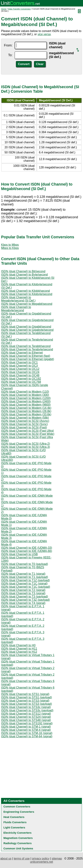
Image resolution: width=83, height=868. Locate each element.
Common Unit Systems (18, 848)
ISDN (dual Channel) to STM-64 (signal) (27, 736)
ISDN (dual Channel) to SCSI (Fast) (24, 427)
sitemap (57, 859)
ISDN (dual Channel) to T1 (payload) (25, 577)
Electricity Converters (17, 833)
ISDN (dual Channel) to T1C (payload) (26, 587)
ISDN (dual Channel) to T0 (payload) (25, 564)
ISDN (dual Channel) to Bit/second (23, 271)
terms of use (22, 859)
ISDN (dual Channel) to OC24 (20, 372)
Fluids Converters (15, 822)
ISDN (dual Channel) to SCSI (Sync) (24, 424)
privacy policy (41, 859)
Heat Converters (14, 817)
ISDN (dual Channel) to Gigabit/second (26, 327)
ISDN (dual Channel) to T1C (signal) (24, 584)
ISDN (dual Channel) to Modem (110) (25, 392)
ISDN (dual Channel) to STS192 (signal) (27, 723)
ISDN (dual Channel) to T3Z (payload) (25, 600)
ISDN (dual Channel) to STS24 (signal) (26, 717)
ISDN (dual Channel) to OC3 (19, 366)
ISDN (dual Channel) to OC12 (20, 369)
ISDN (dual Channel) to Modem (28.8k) (26, 411)
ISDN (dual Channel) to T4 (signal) (23, 603)
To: (10, 55)
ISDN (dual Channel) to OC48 (20, 375)
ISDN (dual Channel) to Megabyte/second (16, 309)
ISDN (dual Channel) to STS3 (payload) (26, 704)
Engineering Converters (19, 812)
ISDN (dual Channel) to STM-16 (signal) (27, 733)
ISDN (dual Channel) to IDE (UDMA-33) (27, 548)
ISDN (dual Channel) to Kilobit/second (25, 291)
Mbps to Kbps (10, 248)
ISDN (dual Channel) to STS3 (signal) (25, 701)
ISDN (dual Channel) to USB (19, 554)
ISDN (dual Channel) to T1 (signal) (23, 574)
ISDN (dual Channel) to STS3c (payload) (27, 710)
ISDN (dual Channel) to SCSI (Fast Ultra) (27, 431)
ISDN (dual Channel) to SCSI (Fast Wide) (28, 434)
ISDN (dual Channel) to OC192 (21, 379)
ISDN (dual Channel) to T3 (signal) (23, 593)
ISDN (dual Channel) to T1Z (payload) (25, 580)
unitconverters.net (41, 862)
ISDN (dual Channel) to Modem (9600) (26, 405)
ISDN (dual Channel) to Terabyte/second (27, 349)
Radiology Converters (18, 843)
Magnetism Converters (18, 838)
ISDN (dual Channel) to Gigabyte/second (27, 330)
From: (8, 45)
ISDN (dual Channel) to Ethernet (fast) (26, 356)
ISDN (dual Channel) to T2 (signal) (23, 590)
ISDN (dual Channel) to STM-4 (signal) (26, 730)
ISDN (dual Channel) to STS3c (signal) (26, 707)
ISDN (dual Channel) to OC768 (21, 382)
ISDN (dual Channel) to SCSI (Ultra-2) (25, 444)
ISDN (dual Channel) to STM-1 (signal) (26, 727)
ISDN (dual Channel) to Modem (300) (25, 395)
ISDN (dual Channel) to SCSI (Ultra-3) (25, 447)
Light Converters (14, 827)
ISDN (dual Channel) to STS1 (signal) (25, 694)
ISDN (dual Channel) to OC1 (19, 362)
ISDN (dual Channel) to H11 (19, 649)
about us (6, 859)
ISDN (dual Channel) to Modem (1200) (26, 398)
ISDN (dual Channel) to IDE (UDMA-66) (27, 551)
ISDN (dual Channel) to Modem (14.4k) (26, 408)
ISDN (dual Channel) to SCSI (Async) (25, 421)
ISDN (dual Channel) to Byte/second (24, 275)
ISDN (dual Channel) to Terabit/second (26, 346)
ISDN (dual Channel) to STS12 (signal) (26, 714)
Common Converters (17, 806)
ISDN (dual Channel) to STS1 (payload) (26, 697)
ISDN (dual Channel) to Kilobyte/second (27, 294)
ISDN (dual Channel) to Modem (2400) (26, 401)
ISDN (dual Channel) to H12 (19, 652)
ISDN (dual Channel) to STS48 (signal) (26, 720)
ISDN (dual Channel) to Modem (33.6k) (26, 414)
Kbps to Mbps (10, 245)
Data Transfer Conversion (19, 9)
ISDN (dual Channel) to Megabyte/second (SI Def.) (18, 299)
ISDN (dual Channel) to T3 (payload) (25, 597)
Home (4, 9)
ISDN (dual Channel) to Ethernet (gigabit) (28, 359)
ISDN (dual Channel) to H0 (18, 645)
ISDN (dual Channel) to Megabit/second (27, 304)
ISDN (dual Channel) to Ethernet (22, 353)
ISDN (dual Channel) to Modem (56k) (25, 418)
